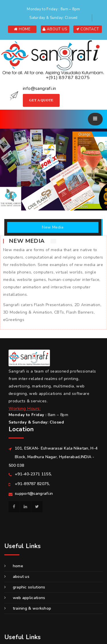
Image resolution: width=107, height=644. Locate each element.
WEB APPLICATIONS (25, 598)
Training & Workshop (28, 608)
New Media (53, 227)
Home (14, 566)
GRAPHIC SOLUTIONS (25, 587)
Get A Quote (41, 100)
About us (17, 577)
